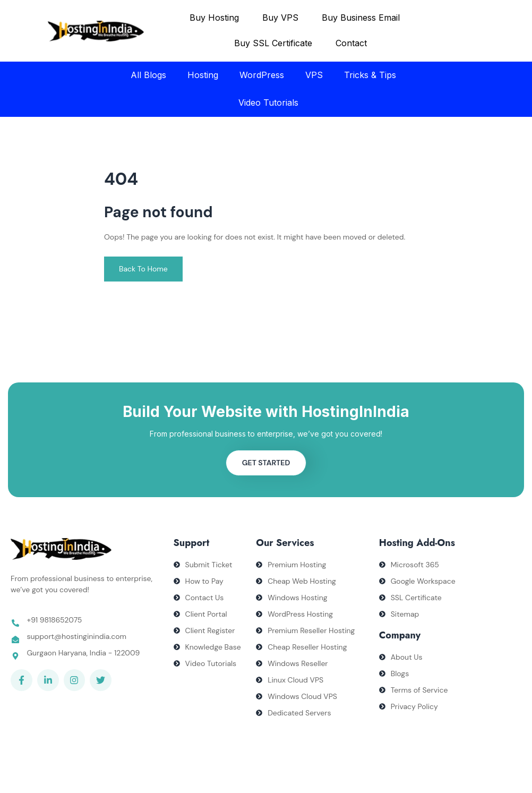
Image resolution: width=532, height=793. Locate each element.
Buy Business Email (361, 18)
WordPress (262, 75)
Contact (351, 43)
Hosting (203, 75)
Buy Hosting (214, 18)
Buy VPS (280, 18)
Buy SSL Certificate (273, 43)
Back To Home (143, 269)
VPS (314, 75)
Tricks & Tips (370, 75)
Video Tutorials (268, 103)
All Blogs (148, 75)
